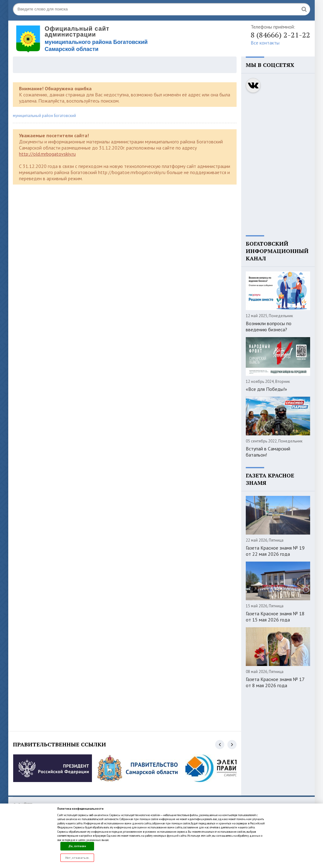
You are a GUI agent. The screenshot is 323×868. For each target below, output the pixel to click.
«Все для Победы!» (266, 389)
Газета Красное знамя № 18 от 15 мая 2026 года (275, 617)
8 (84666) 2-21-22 (280, 35)
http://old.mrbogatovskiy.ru (47, 154)
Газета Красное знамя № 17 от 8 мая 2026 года (275, 682)
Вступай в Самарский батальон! (268, 452)
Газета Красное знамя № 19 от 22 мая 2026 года (275, 551)
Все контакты (265, 43)
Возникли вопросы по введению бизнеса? (269, 326)
